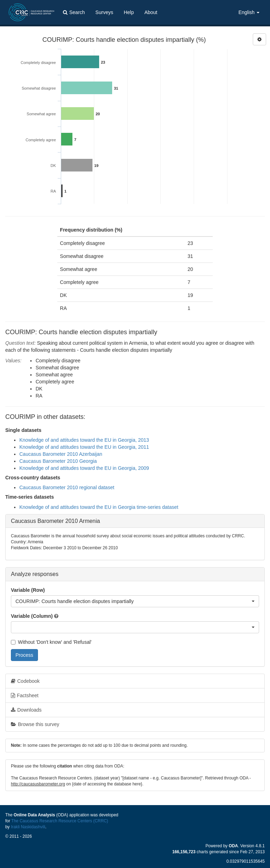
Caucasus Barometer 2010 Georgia (58, 461)
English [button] (249, 12)
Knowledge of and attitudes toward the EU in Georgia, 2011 (84, 447)
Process (24, 655)
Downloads (26, 710)
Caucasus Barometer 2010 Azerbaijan (61, 454)
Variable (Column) (32, 616)
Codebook (25, 681)
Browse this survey (35, 724)
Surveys (104, 12)
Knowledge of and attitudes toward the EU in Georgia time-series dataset (99, 507)
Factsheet (25, 695)
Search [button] (74, 12)
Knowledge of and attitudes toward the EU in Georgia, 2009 (84, 468)
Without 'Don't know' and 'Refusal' (51, 642)
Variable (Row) (28, 590)
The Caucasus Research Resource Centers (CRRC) (60, 821)
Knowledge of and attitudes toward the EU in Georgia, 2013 (84, 440)
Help (129, 12)
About (151, 12)
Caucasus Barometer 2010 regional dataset (67, 487)
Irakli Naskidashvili (28, 827)
